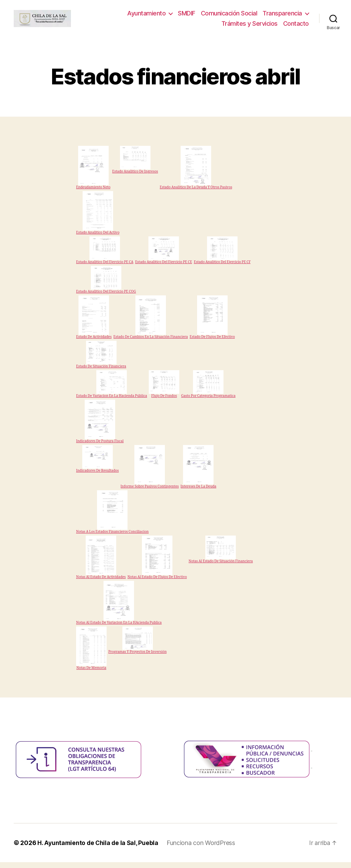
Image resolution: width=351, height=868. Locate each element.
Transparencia (282, 16)
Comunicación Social (229, 16)
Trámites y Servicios (250, 26)
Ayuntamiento (146, 16)
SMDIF (187, 16)
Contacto (296, 26)
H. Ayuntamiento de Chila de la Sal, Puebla (99, 849)
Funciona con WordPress (203, 849)
